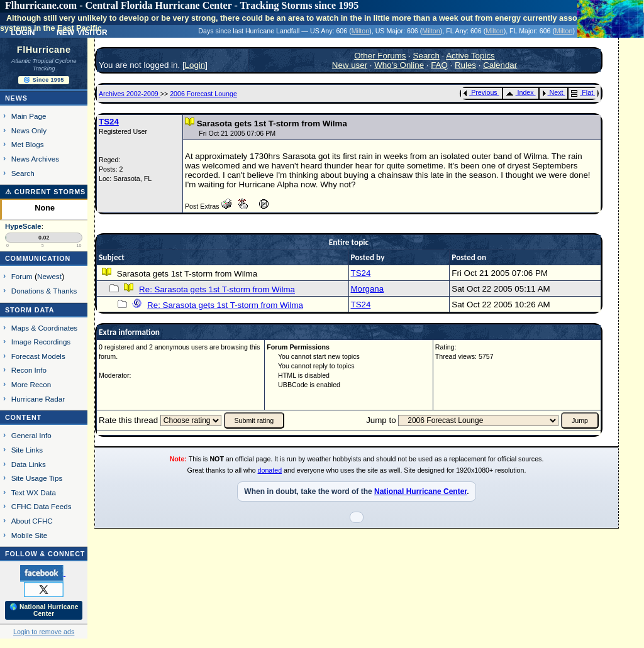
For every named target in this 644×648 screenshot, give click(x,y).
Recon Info (29, 370)
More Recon (31, 384)
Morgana (368, 289)
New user (350, 65)
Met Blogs (28, 144)
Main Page (29, 116)
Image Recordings (41, 342)
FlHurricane (44, 50)
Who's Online (399, 65)
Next (553, 92)
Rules (465, 65)
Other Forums (380, 56)
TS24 (109, 122)
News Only (29, 130)
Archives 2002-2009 (130, 94)
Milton (360, 31)
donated (270, 470)
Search (23, 173)
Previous (480, 92)
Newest (49, 276)
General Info (31, 435)
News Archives (35, 159)
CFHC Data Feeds (42, 506)
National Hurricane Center (420, 491)
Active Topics (470, 56)
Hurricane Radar (38, 399)
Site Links (27, 450)
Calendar (500, 65)
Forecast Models (38, 356)
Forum (22, 276)
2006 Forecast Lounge (203, 94)
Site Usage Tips (37, 478)
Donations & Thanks (44, 291)
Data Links (29, 464)
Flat (582, 92)
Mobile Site (30, 535)
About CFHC (32, 521)
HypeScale (23, 226)
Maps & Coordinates (44, 328)
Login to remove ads (44, 632)
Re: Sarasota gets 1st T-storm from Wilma (217, 289)
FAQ (439, 65)
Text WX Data (34, 492)
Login (195, 65)
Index (520, 92)
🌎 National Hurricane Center (44, 610)
